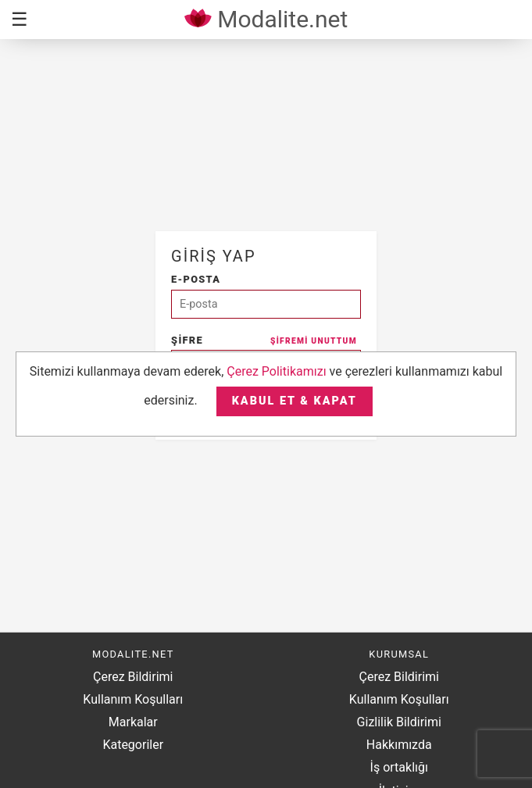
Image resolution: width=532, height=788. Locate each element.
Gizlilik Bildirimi (399, 722)
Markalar (133, 722)
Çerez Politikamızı (276, 371)
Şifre (264, 340)
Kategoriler (133, 745)
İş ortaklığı (399, 767)
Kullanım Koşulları (133, 699)
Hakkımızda (399, 745)
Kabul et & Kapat (295, 401)
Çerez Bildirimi (133, 677)
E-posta (196, 279)
